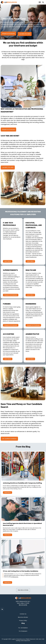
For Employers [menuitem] (23, 631)
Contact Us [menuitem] (23, 614)
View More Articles (23, 590)
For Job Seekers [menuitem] (23, 628)
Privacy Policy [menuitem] (23, 621)
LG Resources (15, 577)
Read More (7, 492)
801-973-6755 (23, 605)
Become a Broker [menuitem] (23, 617)
